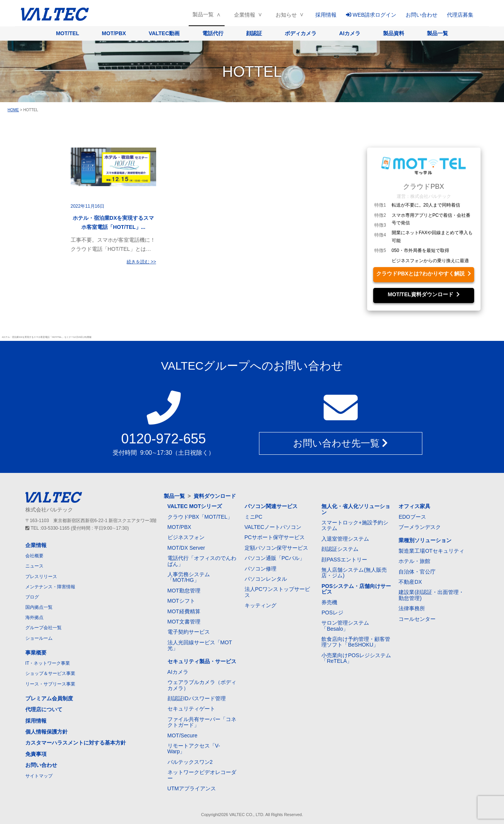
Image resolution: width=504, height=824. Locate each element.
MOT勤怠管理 (184, 591)
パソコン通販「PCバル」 (275, 558)
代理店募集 (460, 15)
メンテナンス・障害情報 (50, 587)
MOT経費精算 (184, 611)
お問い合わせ (422, 15)
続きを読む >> (141, 262)
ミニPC (254, 517)
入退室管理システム (345, 539)
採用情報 (326, 15)
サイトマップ (39, 776)
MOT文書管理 (184, 622)
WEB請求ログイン (371, 15)
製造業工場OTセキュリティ (431, 551)
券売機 (329, 602)
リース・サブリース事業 (50, 684)
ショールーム (39, 638)
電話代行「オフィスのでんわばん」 (202, 561)
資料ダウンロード (215, 496)
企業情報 (245, 15)
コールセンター (417, 619)
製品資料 (394, 33)
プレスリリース (41, 577)
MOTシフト (181, 601)
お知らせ (286, 15)
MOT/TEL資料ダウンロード (423, 294)
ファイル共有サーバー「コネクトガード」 (202, 722)
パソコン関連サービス (271, 506)
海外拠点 (34, 617)
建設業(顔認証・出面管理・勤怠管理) (431, 595)
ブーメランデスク (420, 527)
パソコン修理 (261, 569)
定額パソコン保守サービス (276, 548)
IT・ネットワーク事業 (48, 663)
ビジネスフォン (186, 537)
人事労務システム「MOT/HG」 (189, 577)
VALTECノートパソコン (273, 527)
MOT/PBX (114, 33)
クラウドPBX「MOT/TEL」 (200, 517)
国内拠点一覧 (39, 607)
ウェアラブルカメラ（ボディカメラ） (202, 685)
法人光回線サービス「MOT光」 (200, 645)
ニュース (34, 566)
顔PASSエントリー (344, 560)
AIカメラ (350, 33)
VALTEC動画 (164, 33)
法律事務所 (412, 608)
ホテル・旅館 (414, 561)
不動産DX (410, 582)
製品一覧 (203, 14)
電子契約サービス (189, 632)
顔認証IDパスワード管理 (197, 698)
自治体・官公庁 (417, 572)
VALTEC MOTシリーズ (195, 506)
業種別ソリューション (425, 540)
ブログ (32, 597)
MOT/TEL (67, 33)
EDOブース (412, 517)
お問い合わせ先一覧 (341, 443)
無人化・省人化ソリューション (356, 509)
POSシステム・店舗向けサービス (356, 589)
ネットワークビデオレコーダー (202, 775)
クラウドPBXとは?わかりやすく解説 (423, 274)
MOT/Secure (182, 735)
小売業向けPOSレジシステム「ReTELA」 (356, 658)
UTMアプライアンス (192, 788)
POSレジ (332, 613)
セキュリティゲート (191, 709)
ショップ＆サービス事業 (50, 673)
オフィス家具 (414, 506)
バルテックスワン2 (190, 762)
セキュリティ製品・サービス (202, 661)
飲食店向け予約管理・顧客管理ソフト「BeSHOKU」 (356, 642)
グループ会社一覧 (43, 628)
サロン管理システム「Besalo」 (345, 626)
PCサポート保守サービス (275, 537)
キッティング (261, 605)
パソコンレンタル (266, 579)
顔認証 (254, 33)
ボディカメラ (301, 33)
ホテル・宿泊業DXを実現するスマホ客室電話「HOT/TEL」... (113, 222)
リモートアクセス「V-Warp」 (194, 749)
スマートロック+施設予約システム (355, 525)
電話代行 (213, 33)
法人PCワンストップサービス (277, 592)
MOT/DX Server (186, 548)
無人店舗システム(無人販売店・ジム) (354, 573)
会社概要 (34, 556)
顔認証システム (340, 549)
